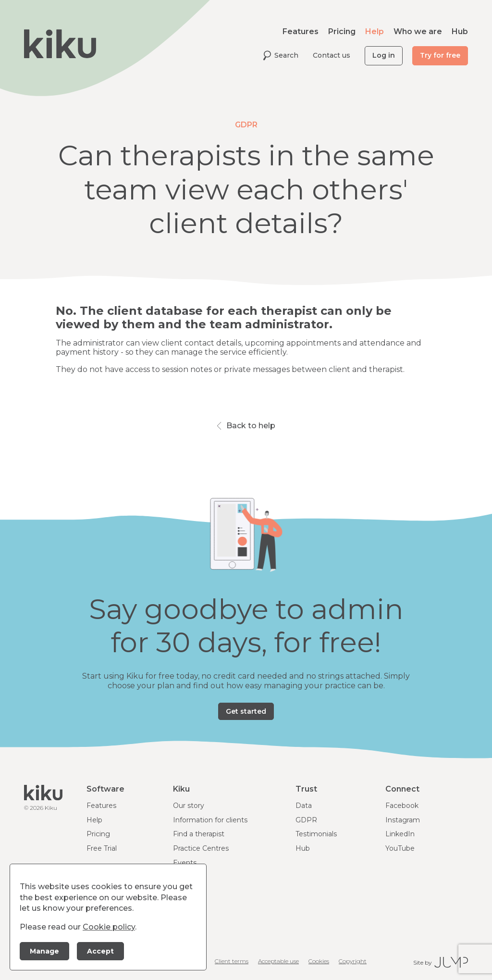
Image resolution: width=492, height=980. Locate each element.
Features (301, 31)
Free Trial (102, 848)
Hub (460, 31)
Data (304, 806)
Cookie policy (109, 927)
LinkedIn (400, 834)
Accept (100, 951)
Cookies (319, 961)
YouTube (400, 848)
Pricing (342, 31)
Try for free (440, 55)
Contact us (332, 55)
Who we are (418, 31)
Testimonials (316, 834)
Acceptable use (278, 961)
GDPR (306, 820)
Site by (441, 962)
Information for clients (210, 820)
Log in (384, 55)
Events (185, 863)
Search (281, 56)
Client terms (232, 961)
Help (375, 31)
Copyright (353, 961)
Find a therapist (199, 834)
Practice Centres (201, 848)
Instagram (403, 820)
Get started (246, 711)
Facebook (402, 806)
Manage (44, 951)
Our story (189, 806)
